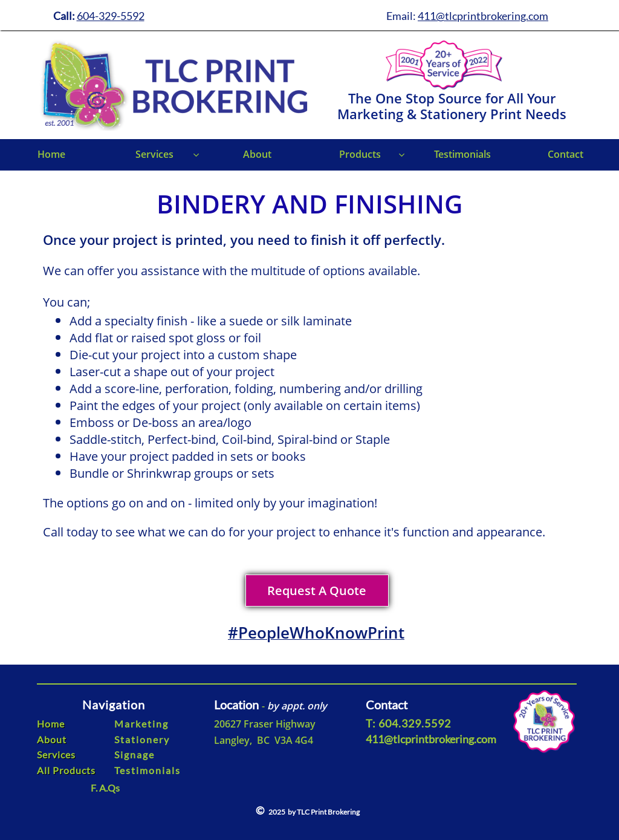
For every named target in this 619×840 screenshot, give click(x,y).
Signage (134, 754)
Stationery (142, 739)
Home (51, 724)
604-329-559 (108, 16)
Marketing (141, 724)
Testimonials (147, 770)
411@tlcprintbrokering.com (483, 16)
